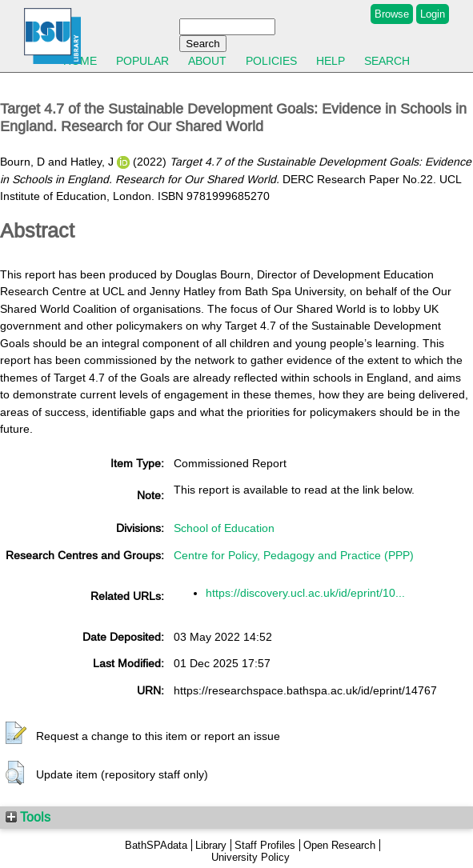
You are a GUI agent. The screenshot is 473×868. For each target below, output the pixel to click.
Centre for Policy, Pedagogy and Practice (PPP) (294, 555)
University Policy (251, 857)
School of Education (224, 528)
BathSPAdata (156, 845)
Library (211, 845)
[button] (16, 734)
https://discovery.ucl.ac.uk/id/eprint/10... (305, 593)
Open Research (339, 845)
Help (331, 61)
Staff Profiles (265, 845)
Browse (392, 14)
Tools (28, 817)
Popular (142, 61)
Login (433, 14)
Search (387, 61)
